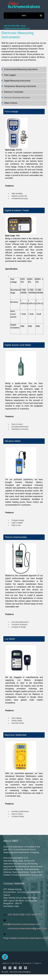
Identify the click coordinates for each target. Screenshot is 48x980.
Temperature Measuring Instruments (20, 86)
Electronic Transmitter (14, 92)
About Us (6, 963)
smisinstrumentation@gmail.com (27, 928)
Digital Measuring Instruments (17, 81)
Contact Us (38, 963)
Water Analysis (11, 103)
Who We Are (16, 963)
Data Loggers (10, 75)
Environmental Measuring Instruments (21, 69)
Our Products (27, 963)
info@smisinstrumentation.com (22, 924)
